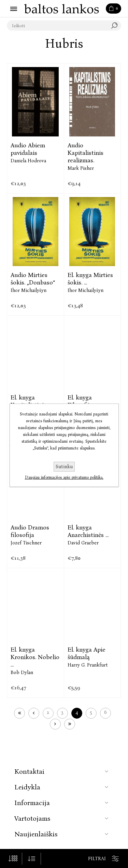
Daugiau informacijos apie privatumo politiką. (64, 477)
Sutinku (64, 467)
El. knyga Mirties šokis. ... (90, 279)
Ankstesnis (34, 713)
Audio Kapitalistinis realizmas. (86, 153)
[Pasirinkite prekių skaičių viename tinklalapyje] (13, 859)
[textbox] (57, 26)
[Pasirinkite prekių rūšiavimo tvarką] (32, 859)
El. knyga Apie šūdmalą (87, 653)
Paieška (116, 26)
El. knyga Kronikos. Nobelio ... (35, 657)
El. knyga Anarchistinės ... (88, 531)
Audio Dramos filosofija (30, 531)
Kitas (55, 724)
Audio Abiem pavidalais (28, 149)
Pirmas (19, 713)
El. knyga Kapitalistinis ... (31, 401)
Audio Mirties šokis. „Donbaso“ (33, 279)
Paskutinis (70, 724)
